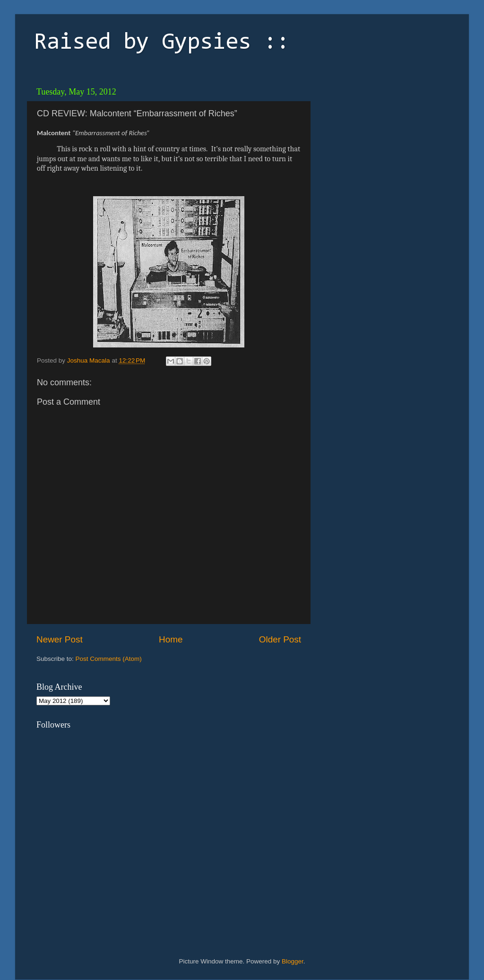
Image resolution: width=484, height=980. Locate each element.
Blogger (293, 961)
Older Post (280, 639)
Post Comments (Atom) (109, 659)
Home (171, 639)
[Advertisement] (381, 142)
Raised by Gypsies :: (162, 43)
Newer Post (60, 639)
